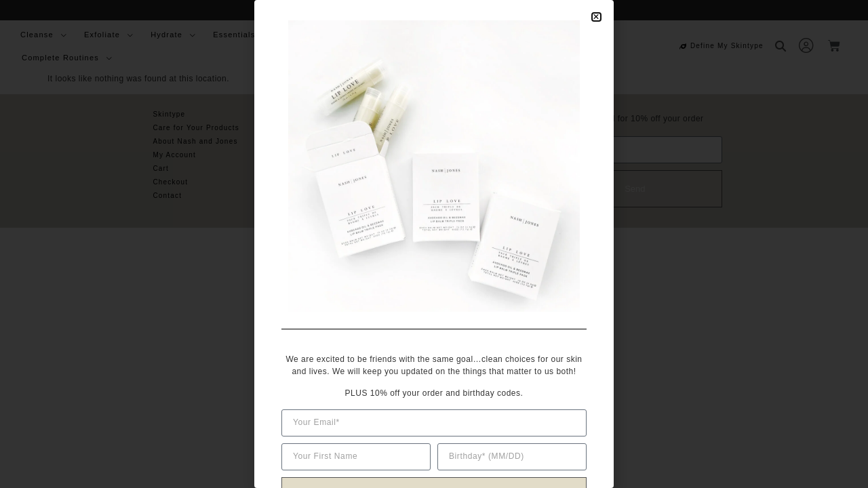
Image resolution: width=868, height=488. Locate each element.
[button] (596, 17)
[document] (434, 244)
